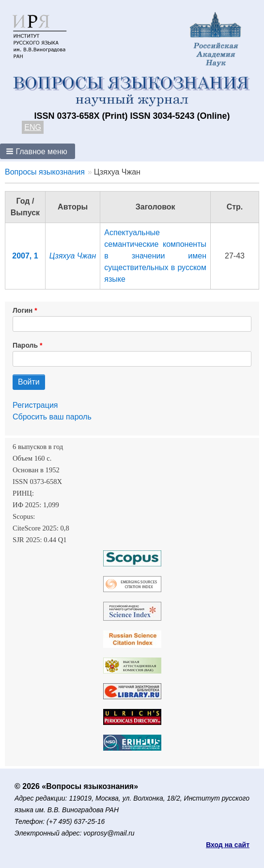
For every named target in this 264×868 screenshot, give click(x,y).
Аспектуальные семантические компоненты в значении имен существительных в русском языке (155, 256)
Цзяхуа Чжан (73, 256)
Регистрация (35, 405)
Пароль (25, 345)
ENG (33, 127)
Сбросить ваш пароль (52, 417)
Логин (23, 310)
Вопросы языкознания (45, 172)
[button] (38, 151)
